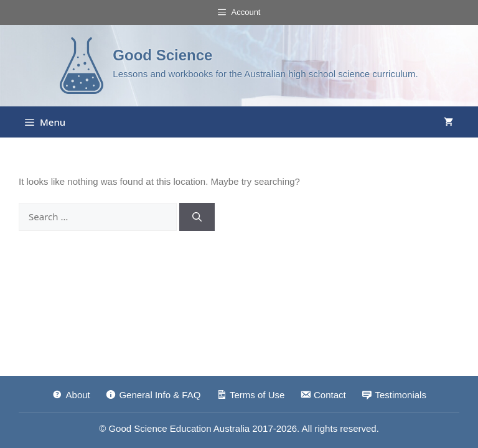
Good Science (162, 55)
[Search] (197, 217)
